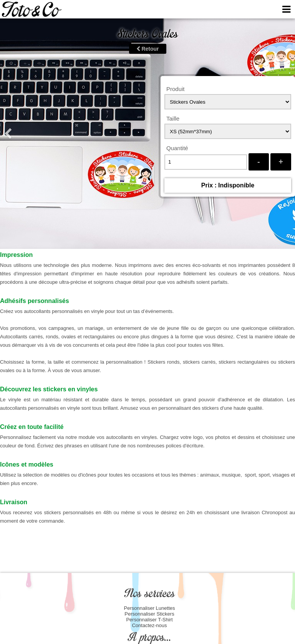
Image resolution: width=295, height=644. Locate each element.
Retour (148, 49)
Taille (173, 118)
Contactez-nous (149, 625)
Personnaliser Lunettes (150, 608)
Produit (176, 89)
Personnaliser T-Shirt (149, 620)
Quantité (177, 148)
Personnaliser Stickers (149, 614)
